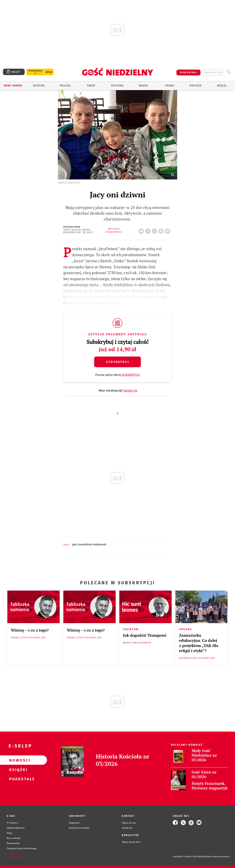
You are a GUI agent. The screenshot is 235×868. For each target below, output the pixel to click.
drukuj (162, 230)
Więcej (222, 86)
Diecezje (196, 86)
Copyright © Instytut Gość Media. (188, 857)
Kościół (39, 86)
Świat (91, 86)
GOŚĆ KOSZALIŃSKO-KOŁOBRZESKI (89, 545)
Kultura (117, 86)
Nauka (144, 86)
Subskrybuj (117, 362)
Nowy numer (13, 86)
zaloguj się (213, 73)
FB (149, 230)
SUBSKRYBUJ (188, 73)
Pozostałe (18, 779)
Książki (18, 769)
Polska (65, 86)
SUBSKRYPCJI (131, 375)
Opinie (170, 86)
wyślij (168, 230)
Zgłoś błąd (15, 857)
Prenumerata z (35, 72)
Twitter (155, 230)
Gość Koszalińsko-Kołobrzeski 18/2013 (78, 231)
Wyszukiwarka (229, 72)
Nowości (18, 760)
